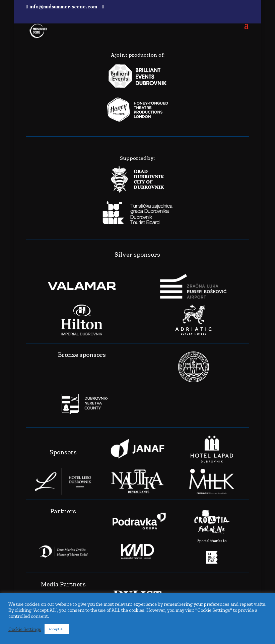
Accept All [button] (57, 629)
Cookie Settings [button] (25, 629)
